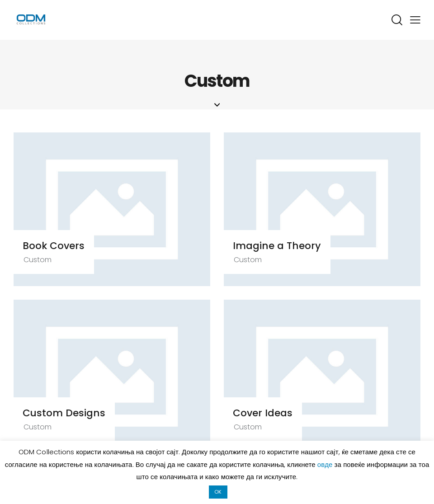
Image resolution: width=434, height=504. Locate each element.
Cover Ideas (266, 413)
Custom (40, 260)
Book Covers (57, 246)
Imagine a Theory (280, 246)
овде (326, 464)
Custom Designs (67, 413)
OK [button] (218, 492)
